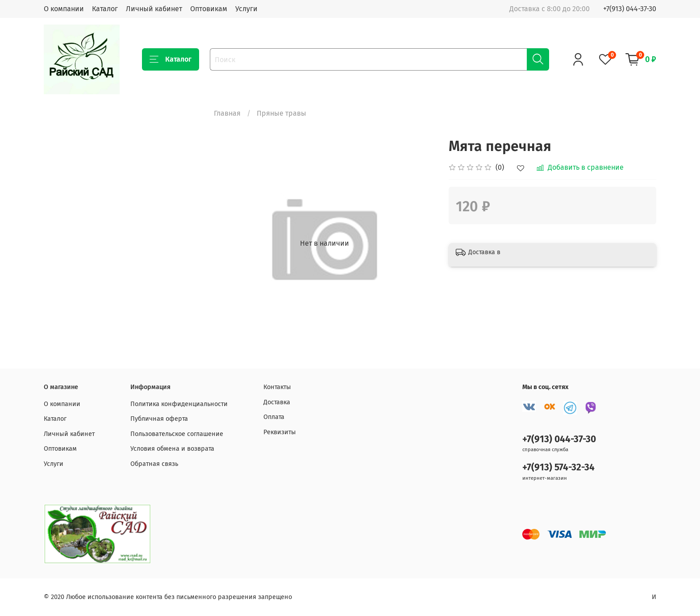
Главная (227, 113)
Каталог (105, 9)
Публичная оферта (159, 419)
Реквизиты (280, 432)
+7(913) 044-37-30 (630, 9)
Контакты (277, 387)
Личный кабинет (154, 9)
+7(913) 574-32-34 (558, 467)
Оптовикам (209, 9)
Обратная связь (154, 464)
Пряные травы (281, 113)
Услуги (246, 9)
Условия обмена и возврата (172, 449)
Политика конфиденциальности (179, 404)
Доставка (277, 402)
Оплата (274, 417)
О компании (64, 9)
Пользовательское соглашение (177, 434)
